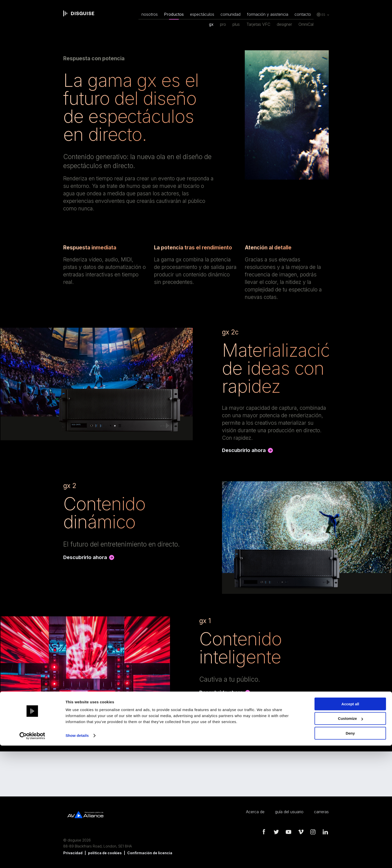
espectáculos (202, 14)
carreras (321, 812)
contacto (303, 14)
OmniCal (306, 24)
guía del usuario (289, 812)
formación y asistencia (268, 14)
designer (284, 24)
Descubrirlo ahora (244, 450)
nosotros (150, 14)
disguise (79, 14)
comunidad (230, 14)
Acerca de (255, 812)
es (323, 15)
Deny (350, 856)
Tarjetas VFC (258, 24)
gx (211, 24)
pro (223, 24)
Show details (77, 858)
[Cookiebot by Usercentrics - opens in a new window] (32, 858)
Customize (350, 841)
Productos (174, 14)
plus (236, 24)
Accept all (350, 826)
